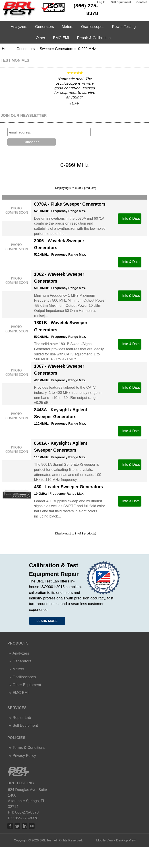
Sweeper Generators (56, 49)
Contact (142, 2)
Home (7, 49)
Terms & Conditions (29, 748)
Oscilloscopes (93, 27)
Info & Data (131, 218)
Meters (68, 27)
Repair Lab (22, 718)
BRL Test (46, 840)
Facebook (10, 826)
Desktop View (126, 840)
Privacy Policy (24, 756)
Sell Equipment (121, 2)
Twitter (17, 826)
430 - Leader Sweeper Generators (69, 487)
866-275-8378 (27, 812)
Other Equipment (27, 685)
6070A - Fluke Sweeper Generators (70, 204)
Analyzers (19, 27)
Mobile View (105, 840)
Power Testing (124, 27)
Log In (101, 2)
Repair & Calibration (94, 38)
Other (40, 38)
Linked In (25, 826)
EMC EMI (61, 38)
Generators (26, 49)
